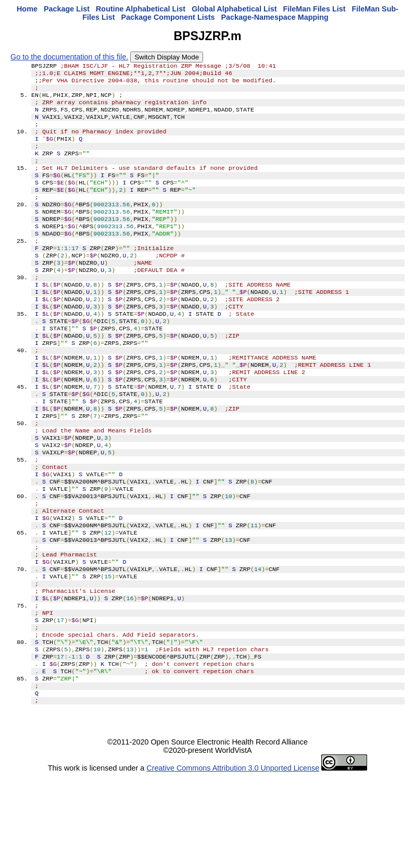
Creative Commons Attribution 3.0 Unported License (233, 860)
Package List (67, 9)
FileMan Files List (315, 9)
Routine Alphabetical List (141, 9)
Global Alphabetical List (234, 9)
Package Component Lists (168, 17)
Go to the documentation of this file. (69, 57)
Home (27, 9)
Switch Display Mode (167, 57)
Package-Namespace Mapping (274, 17)
